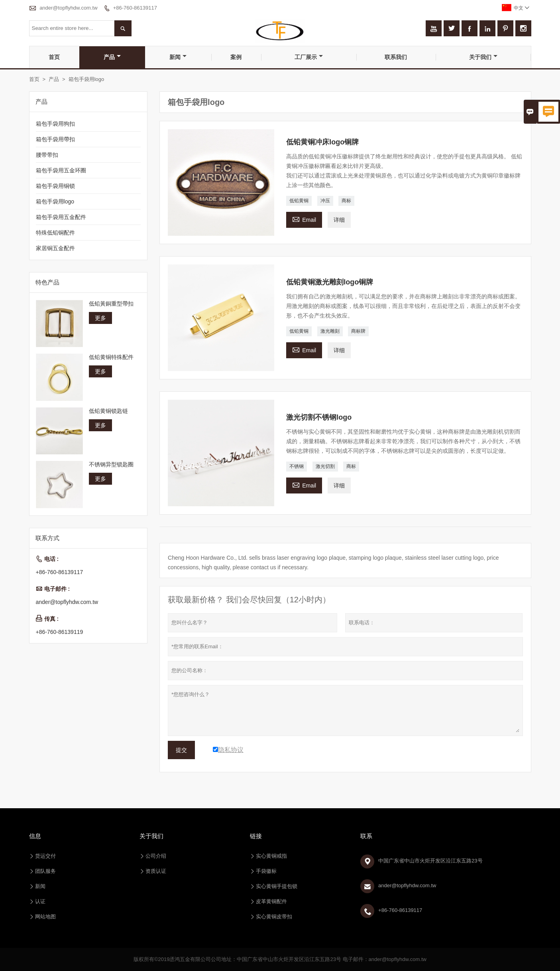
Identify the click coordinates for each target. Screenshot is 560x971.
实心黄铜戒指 (271, 856)
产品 (112, 57)
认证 (40, 901)
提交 (181, 750)
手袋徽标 (266, 871)
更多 (100, 318)
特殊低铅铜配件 (55, 233)
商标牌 (358, 331)
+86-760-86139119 (60, 632)
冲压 (325, 201)
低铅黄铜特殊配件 (111, 357)
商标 (346, 201)
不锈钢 (297, 466)
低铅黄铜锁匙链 (108, 411)
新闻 (178, 57)
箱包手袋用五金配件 (61, 217)
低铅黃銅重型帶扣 (111, 304)
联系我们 (396, 57)
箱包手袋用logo (55, 201)
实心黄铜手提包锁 (277, 886)
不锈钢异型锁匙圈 (111, 464)
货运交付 (45, 856)
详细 (339, 220)
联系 (366, 836)
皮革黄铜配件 (271, 901)
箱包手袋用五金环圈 (61, 170)
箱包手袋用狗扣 (55, 124)
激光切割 (325, 466)
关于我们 (483, 57)
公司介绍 (156, 856)
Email (304, 219)
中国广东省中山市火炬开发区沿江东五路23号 (430, 861)
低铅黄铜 (299, 201)
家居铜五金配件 (55, 248)
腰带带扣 (47, 155)
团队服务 (45, 871)
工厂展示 (309, 57)
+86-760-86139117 (135, 8)
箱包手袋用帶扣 (55, 139)
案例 (236, 57)
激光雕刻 (330, 331)
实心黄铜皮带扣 (274, 917)
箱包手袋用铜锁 (55, 186)
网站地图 (45, 917)
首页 (54, 57)
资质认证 (156, 871)
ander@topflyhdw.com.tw (68, 8)
